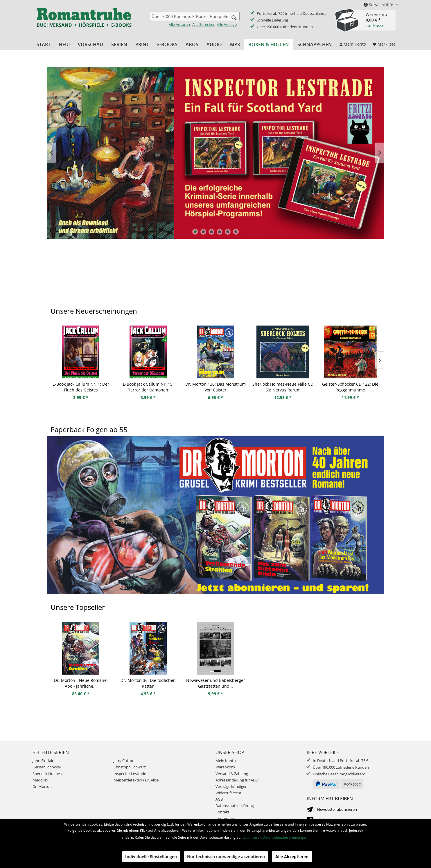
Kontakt (222, 812)
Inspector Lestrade (215, 153)
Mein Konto (226, 761)
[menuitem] (195, 19)
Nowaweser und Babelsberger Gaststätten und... (216, 683)
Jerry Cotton (124, 761)
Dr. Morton (42, 786)
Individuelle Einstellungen (151, 857)
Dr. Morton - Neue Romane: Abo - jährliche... (81, 683)
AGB (219, 799)
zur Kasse (375, 25)
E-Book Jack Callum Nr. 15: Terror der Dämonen (148, 387)
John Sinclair (43, 761)
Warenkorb (225, 767)
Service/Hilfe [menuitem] (379, 5)
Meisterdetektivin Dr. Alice (136, 780)
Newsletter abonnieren (337, 809)
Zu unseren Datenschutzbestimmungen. (276, 837)
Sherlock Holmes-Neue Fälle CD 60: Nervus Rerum (283, 387)
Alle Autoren (179, 24)
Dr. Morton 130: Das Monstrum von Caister (215, 387)
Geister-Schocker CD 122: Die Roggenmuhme (350, 387)
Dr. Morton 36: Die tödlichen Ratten (148, 683)
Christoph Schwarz (130, 767)
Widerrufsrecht (228, 793)
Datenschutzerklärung (235, 806)
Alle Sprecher (203, 24)
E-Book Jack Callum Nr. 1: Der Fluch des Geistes (81, 387)
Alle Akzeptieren (292, 857)
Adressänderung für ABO (237, 780)
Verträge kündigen (231, 786)
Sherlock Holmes (47, 774)
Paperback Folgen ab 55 (89, 429)
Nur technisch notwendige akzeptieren (226, 857)
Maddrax (40, 780)
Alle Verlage (227, 24)
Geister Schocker (47, 767)
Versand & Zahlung (232, 774)
